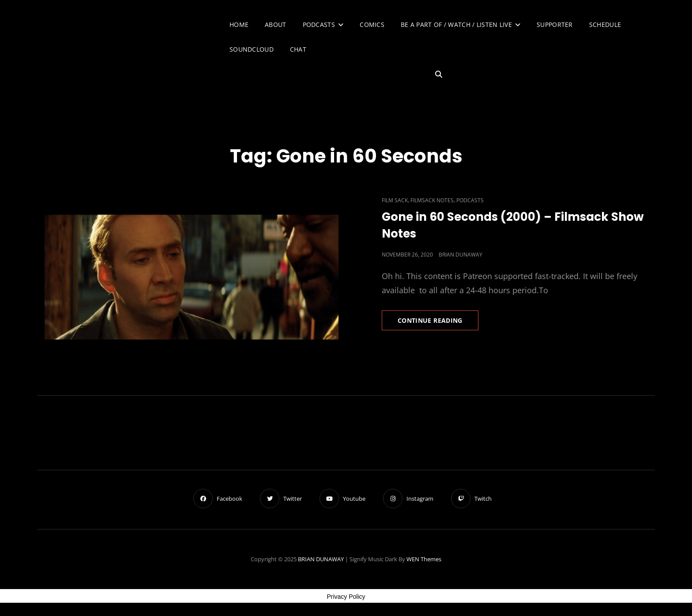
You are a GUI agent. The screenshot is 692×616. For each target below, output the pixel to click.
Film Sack (395, 200)
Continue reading (438, 323)
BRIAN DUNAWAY (321, 559)
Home (239, 25)
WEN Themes (424, 559)
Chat (298, 49)
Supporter (555, 25)
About (275, 25)
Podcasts (319, 25)
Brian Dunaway (461, 255)
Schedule (605, 25)
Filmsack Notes (432, 200)
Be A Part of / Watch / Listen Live (456, 25)
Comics (372, 25)
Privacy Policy (346, 597)
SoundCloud (252, 49)
